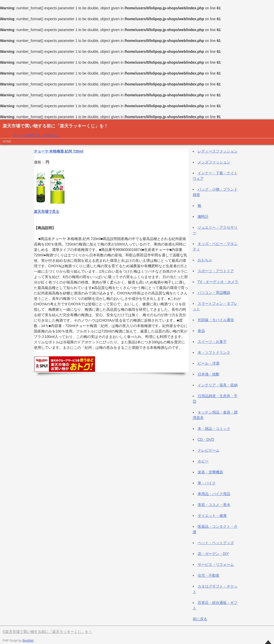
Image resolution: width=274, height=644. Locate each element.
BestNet (28, 641)
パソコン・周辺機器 (214, 293)
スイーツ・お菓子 (212, 342)
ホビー (203, 461)
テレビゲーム (209, 450)
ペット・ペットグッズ (216, 543)
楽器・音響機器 (210, 472)
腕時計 (203, 216)
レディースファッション (218, 151)
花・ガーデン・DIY (213, 554)
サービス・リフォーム (216, 565)
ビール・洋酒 (209, 363)
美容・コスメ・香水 (214, 505)
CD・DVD (206, 439)
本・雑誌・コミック (214, 429)
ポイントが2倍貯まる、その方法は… (36, 135)
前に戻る (200, 619)
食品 (201, 331)
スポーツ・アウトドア (216, 271)
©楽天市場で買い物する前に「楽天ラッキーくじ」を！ (47, 632)
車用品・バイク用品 (214, 494)
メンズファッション (214, 162)
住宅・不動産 (209, 575)
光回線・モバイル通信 (216, 320)
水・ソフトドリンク (214, 352)
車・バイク (207, 483)
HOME (7, 141)
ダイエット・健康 (212, 516)
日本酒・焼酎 (209, 374)
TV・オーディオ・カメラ (218, 282)
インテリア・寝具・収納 (218, 385)
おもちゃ (205, 260)
